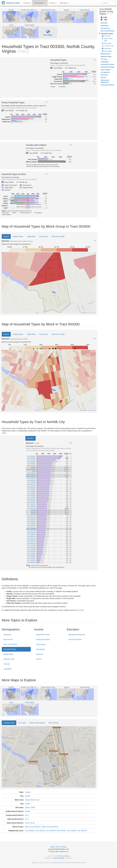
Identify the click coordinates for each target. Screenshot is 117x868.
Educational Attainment (77, 635)
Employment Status (43, 639)
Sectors (39, 659)
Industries (40, 654)
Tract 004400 (61, 831)
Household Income (43, 635)
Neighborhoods (9, 723)
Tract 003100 (30, 831)
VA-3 (27, 815)
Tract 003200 (40, 831)
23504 (27, 808)
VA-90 (33, 823)
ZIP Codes (22, 723)
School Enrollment (75, 639)
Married (6, 236)
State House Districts (37, 723)
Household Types (10, 649)
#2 (46, 102)
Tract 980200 (82, 831)
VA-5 (27, 819)
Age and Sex (8, 639)
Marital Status (9, 654)
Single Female (18, 236)
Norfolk (28, 796)
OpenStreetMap (59, 858)
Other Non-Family (58, 236)
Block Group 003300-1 (33, 827)
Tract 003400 (51, 831)
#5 (95, 241)
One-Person (44, 236)
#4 (46, 174)
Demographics (40, 3)
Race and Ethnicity (10, 644)
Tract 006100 (71, 831)
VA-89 (27, 823)
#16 (70, 443)
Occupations (41, 649)
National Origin (9, 659)
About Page (79, 610)
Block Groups (54, 723)
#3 (71, 145)
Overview (27, 3)
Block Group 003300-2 (50, 827)
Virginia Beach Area (32, 800)
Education (64, 3)
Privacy (64, 847)
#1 (95, 60)
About (53, 847)
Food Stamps (41, 644)
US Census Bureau (63, 856)
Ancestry (7, 664)
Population (7, 635)
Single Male (31, 236)
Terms (58, 847)
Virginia (28, 792)
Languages (8, 669)
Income (53, 3)
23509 (33, 808)
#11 (95, 339)
